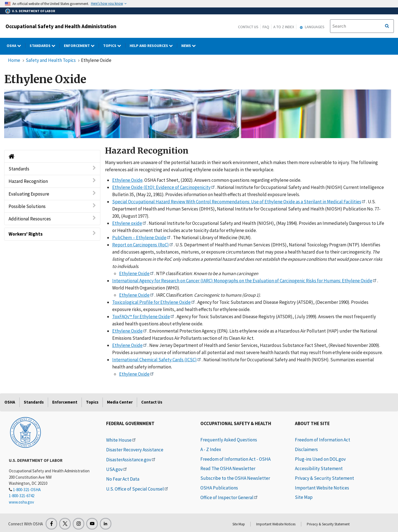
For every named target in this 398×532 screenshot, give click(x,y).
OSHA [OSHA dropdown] (16, 46)
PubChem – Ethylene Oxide (142, 238)
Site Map (304, 497)
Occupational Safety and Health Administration (61, 26)
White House (121, 440)
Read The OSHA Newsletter (228, 468)
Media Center (120, 402)
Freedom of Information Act (323, 440)
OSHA (10, 402)
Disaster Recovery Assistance (135, 450)
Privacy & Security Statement (324, 478)
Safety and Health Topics (51, 60)
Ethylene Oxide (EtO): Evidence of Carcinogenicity (164, 187)
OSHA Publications (219, 488)
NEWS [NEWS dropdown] (191, 46)
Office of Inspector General (229, 497)
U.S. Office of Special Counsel (138, 489)
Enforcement (65, 402)
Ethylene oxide (130, 223)
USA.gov (117, 469)
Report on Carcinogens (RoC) (143, 245)
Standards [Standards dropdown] (45, 46)
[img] (198, 114)
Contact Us (248, 27)
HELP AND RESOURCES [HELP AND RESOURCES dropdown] (153, 46)
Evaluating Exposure (52, 194)
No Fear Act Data (123, 479)
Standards (52, 169)
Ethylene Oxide (127, 180)
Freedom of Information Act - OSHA (235, 459)
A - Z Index (211, 449)
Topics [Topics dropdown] (114, 46)
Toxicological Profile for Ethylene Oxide (154, 302)
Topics (92, 402)
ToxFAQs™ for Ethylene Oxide (144, 317)
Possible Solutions (52, 206)
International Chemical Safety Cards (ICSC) (157, 360)
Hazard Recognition (52, 181)
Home (14, 60)
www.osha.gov (21, 502)
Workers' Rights (52, 234)
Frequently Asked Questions (229, 440)
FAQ (266, 27)
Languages (311, 27)
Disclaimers (306, 449)
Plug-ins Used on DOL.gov (320, 459)
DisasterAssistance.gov (131, 460)
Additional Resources (52, 219)
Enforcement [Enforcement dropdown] (81, 46)
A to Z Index (284, 27)
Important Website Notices (322, 488)
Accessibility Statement (319, 468)
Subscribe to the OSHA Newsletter (235, 478)
